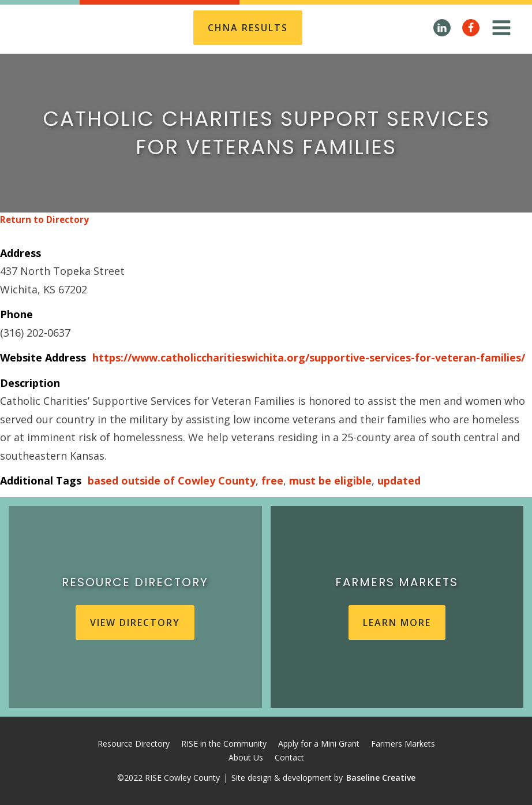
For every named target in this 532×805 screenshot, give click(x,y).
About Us (246, 757)
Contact (289, 757)
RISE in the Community (224, 743)
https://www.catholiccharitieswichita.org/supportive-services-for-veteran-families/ (309, 357)
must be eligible (330, 480)
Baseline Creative (381, 778)
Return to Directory (44, 220)
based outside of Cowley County (172, 480)
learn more (397, 623)
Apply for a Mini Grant (319, 743)
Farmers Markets (403, 743)
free (272, 480)
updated (399, 480)
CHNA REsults (248, 28)
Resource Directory (134, 743)
